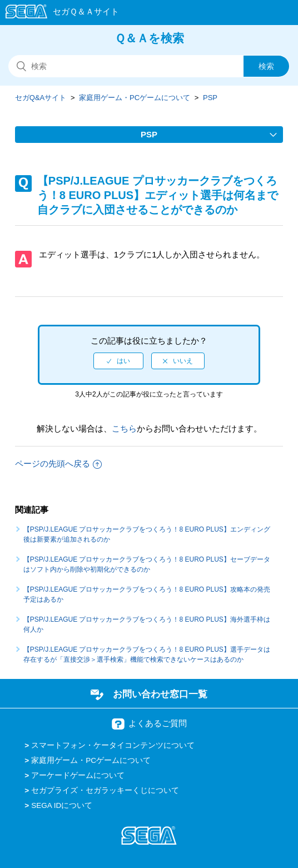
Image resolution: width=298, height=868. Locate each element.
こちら (124, 428)
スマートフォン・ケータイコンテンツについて (113, 745)
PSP (210, 98)
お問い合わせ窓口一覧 (160, 694)
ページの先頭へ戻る (58, 463)
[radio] (118, 361)
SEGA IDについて (62, 805)
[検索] (149, 66)
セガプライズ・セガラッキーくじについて (105, 790)
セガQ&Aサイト (41, 98)
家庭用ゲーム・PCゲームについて (135, 98)
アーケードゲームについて (78, 775)
